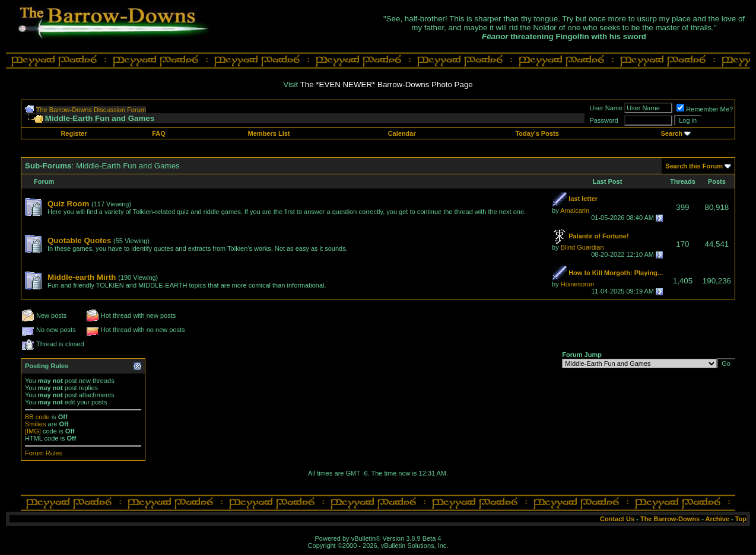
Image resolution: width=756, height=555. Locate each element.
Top (741, 519)
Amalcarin (575, 210)
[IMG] (33, 431)
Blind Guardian (582, 247)
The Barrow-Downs (670, 519)
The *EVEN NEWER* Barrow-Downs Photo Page (387, 84)
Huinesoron (577, 284)
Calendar (402, 133)
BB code (37, 417)
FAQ (159, 133)
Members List (269, 133)
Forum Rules (44, 453)
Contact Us (617, 519)
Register (74, 133)
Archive (717, 519)
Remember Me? (705, 109)
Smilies (35, 424)
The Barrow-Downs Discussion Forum (91, 110)
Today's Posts (537, 133)
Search (672, 133)
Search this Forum (694, 166)
